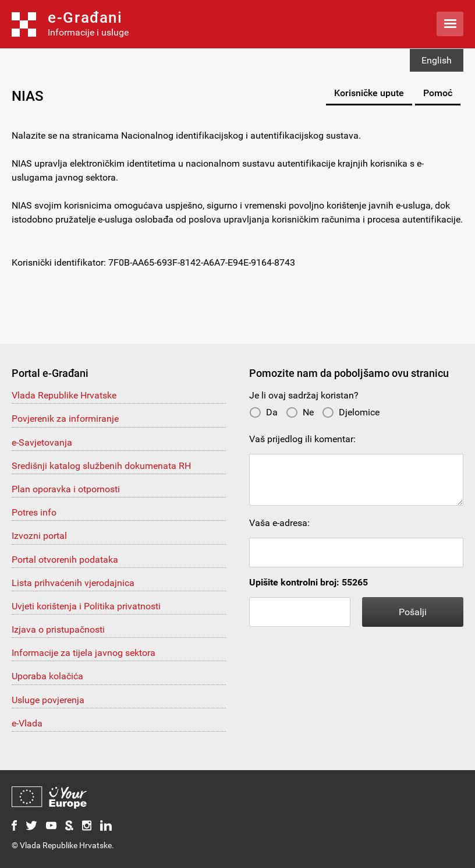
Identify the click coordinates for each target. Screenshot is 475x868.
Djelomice (351, 412)
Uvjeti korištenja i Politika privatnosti (86, 606)
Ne (300, 412)
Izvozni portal (39, 536)
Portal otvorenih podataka (65, 560)
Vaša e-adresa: (279, 523)
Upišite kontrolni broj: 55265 (309, 582)
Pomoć (438, 93)
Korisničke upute (369, 93)
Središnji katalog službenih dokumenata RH (101, 466)
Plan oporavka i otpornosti (66, 489)
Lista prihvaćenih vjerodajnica (73, 583)
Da (263, 412)
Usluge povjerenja (48, 700)
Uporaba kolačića (47, 676)
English (437, 60)
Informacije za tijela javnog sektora (84, 653)
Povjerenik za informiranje (65, 419)
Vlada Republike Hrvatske (64, 395)
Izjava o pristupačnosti (58, 629)
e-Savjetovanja (42, 442)
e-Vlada (27, 723)
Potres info (34, 512)
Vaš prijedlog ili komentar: (302, 439)
